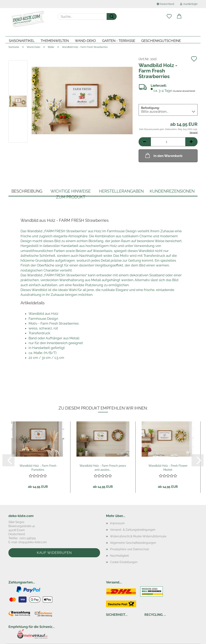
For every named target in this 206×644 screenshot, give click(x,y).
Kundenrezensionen (172, 191)
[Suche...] (112, 17)
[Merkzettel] (169, 17)
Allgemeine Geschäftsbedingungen (133, 543)
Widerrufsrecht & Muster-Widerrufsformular (138, 536)
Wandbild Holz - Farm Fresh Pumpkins (38, 467)
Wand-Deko (85, 41)
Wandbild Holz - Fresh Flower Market (168, 467)
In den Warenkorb (163, 155)
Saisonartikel (22, 41)
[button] (179, 17)
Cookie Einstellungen (124, 562)
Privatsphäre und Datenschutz (130, 549)
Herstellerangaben (121, 191)
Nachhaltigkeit (119, 556)
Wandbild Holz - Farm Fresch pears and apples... (103, 467)
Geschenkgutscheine (161, 41)
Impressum (117, 523)
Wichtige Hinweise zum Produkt (71, 193)
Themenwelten (55, 41)
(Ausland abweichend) (184, 91)
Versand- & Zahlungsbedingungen (133, 530)
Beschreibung (27, 191)
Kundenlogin (189, 4)
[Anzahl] (168, 142)
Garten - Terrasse (119, 41)
